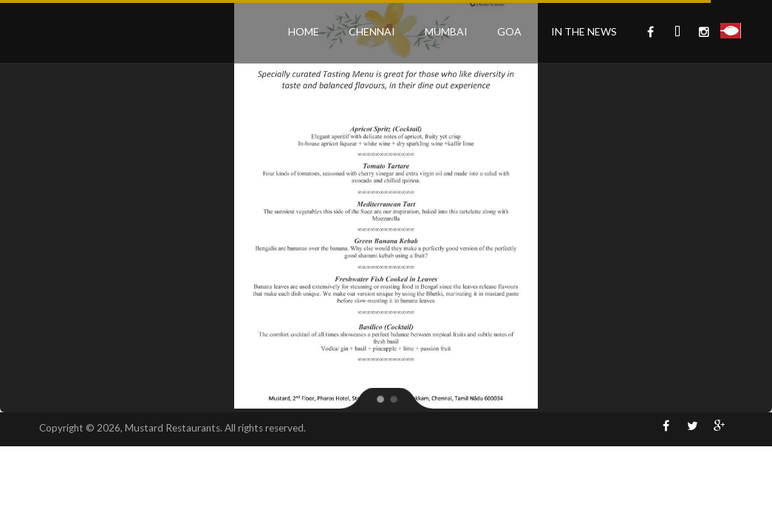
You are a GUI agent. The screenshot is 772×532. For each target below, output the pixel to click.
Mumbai (446, 31)
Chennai (372, 31)
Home (304, 31)
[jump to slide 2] (393, 398)
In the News (584, 31)
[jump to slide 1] (380, 398)
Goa (509, 31)
